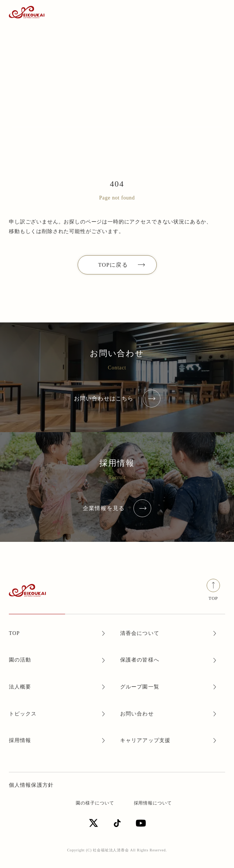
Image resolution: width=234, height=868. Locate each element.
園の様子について (95, 803)
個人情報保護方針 (31, 785)
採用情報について (153, 803)
